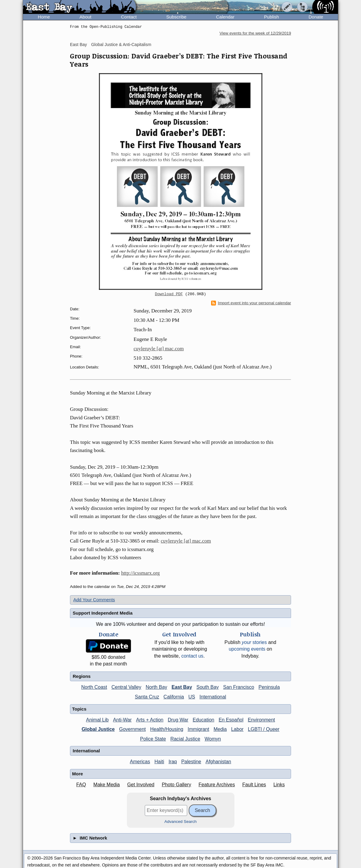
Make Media (106, 785)
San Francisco (239, 687)
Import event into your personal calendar (251, 303)
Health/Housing (167, 729)
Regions (82, 676)
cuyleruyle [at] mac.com (159, 349)
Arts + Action (150, 720)
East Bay (78, 45)
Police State (153, 739)
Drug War (178, 720)
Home (44, 17)
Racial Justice (185, 739)
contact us (192, 656)
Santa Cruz (147, 697)
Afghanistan (219, 762)
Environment (261, 720)
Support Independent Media (103, 613)
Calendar (225, 17)
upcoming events (247, 649)
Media (220, 729)
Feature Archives (217, 785)
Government (132, 729)
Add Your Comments (94, 600)
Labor (237, 729)
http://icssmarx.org (141, 573)
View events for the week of (255, 33)
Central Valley (126, 687)
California (174, 697)
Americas (140, 762)
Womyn (213, 739)
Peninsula (269, 687)
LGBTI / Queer (264, 729)
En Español (231, 720)
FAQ (81, 785)
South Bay (208, 687)
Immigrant (199, 729)
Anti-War (122, 720)
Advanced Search (181, 822)
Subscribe (176, 17)
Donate (316, 17)
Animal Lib (97, 720)
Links (279, 785)
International (213, 697)
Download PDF (169, 294)
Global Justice (98, 729)
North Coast (94, 687)
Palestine (191, 762)
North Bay (156, 687)
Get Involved (141, 785)
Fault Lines (254, 785)
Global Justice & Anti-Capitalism (121, 45)
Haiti (159, 762)
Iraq (173, 762)
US (192, 697)
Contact (129, 17)
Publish (272, 17)
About (86, 17)
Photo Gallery (176, 785)
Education (203, 720)
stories (254, 642)
